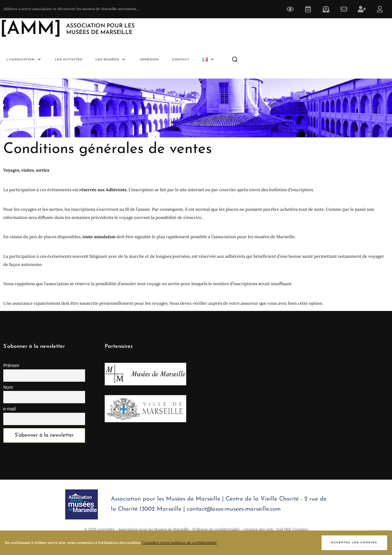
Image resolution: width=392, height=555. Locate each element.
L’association (24, 59)
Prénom (11, 365)
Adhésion (149, 59)
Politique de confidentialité (216, 529)
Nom (8, 387)
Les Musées (111, 59)
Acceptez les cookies (354, 542)
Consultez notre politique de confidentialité (179, 543)
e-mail (9, 409)
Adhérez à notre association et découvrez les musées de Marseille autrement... (71, 9)
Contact (181, 59)
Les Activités (69, 59)
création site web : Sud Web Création (276, 529)
